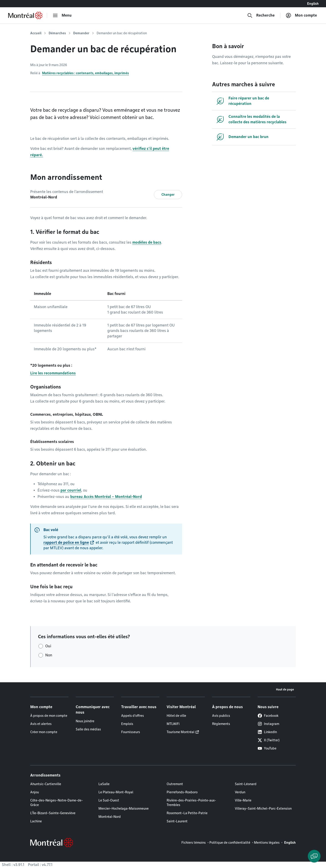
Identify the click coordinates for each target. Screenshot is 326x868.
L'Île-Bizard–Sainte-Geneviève (53, 813)
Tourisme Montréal (181, 732)
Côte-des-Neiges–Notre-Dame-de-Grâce (56, 803)
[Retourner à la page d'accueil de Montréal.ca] (25, 15)
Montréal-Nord (110, 817)
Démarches (57, 33)
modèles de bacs (147, 242)
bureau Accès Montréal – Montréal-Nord (106, 497)
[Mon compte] (301, 15)
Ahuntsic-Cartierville (46, 784)
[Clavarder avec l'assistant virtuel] (314, 856)
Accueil (36, 33)
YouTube (267, 748)
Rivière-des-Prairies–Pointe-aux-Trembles (191, 803)
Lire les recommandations (53, 373)
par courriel (71, 490)
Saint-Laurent (177, 821)
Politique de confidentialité (230, 843)
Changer (168, 195)
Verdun (240, 792)
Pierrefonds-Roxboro (182, 792)
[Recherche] (261, 15)
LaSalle (104, 784)
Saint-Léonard (246, 784)
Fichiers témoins (194, 843)
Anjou (35, 792)
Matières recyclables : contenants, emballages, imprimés (85, 73)
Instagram (268, 724)
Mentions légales (267, 843)
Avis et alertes (41, 724)
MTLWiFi (173, 724)
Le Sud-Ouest (109, 800)
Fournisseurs (131, 732)
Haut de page (285, 689)
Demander (81, 33)
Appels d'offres (133, 716)
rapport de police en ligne (66, 543)
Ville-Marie (243, 800)
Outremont (175, 784)
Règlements (221, 724)
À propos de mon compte (49, 716)
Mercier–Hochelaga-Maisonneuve (124, 809)
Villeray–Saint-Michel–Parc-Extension (263, 809)
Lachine (36, 821)
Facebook (268, 716)
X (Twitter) (269, 740)
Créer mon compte (44, 732)
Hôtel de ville (176, 716)
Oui (48, 646)
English (313, 4)
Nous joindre (85, 721)
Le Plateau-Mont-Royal (116, 792)
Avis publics (221, 716)
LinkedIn (267, 732)
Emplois (127, 724)
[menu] (62, 15)
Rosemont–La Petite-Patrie (187, 813)
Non (49, 655)
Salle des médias (88, 729)
